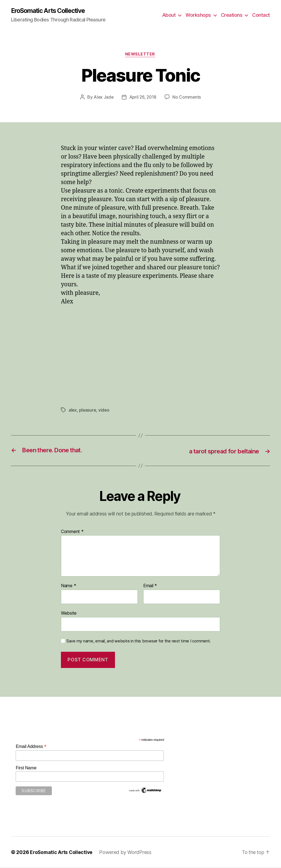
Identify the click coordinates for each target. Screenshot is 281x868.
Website (69, 614)
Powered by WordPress (127, 852)
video (105, 411)
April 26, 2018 (143, 98)
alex (73, 411)
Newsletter (141, 55)
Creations (232, 15)
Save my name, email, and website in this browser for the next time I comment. (139, 641)
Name (68, 586)
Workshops (198, 15)
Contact (261, 15)
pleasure (88, 411)
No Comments (187, 98)
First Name (26, 768)
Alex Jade (103, 98)
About (169, 15)
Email (150, 586)
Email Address (31, 747)
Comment (72, 532)
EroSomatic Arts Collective (51, 11)
